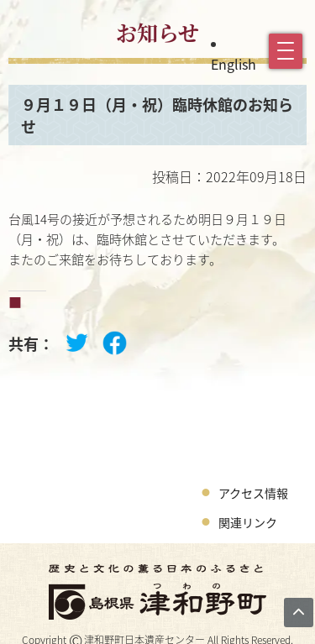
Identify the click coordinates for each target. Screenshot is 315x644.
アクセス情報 (253, 493)
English (234, 64)
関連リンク (248, 522)
